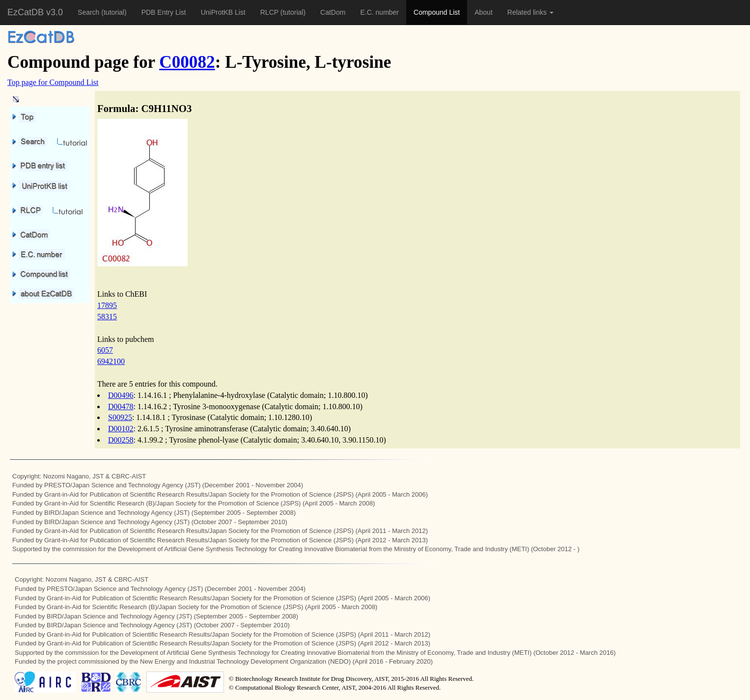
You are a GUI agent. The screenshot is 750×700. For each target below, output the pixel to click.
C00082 (187, 62)
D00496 (121, 395)
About (484, 12)
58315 (107, 317)
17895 (107, 305)
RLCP (270, 12)
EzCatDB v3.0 (35, 12)
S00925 (120, 417)
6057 (105, 350)
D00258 (121, 440)
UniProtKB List (223, 12)
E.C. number (379, 12)
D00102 (121, 429)
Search (89, 12)
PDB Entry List (164, 12)
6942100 (111, 361)
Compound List (437, 12)
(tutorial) (114, 12)
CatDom (333, 12)
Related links (530, 12)
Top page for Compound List (53, 82)
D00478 (121, 406)
